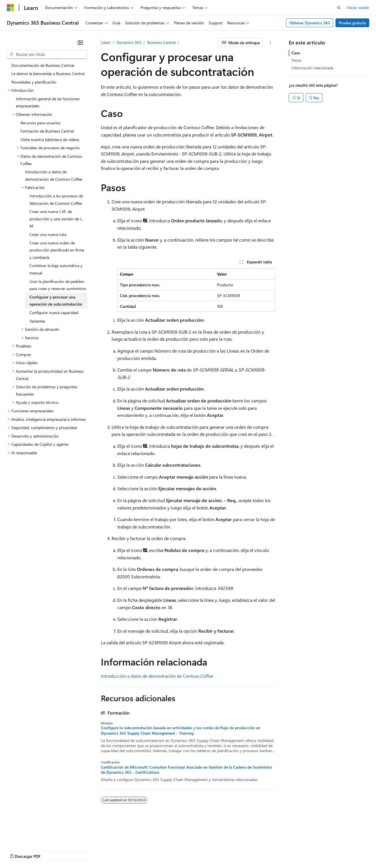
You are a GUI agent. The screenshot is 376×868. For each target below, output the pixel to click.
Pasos (297, 60)
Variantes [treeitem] (37, 321)
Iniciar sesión (358, 8)
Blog (119, 842)
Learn (106, 42)
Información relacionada (313, 68)
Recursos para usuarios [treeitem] (40, 123)
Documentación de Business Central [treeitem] (43, 65)
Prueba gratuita (352, 23)
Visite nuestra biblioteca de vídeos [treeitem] (50, 139)
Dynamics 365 (129, 42)
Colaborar (143, 842)
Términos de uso (277, 842)
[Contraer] (80, 42)
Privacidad (167, 842)
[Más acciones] (270, 42)
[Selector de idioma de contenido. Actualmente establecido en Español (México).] (28, 829)
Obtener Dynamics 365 (310, 23)
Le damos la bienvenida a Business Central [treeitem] (48, 73)
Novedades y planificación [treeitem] (34, 82)
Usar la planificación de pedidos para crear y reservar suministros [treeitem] (58, 285)
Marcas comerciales (315, 842)
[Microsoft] (10, 8)
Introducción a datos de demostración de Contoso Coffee (157, 676)
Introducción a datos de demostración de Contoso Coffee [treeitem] (54, 175)
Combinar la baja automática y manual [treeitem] (56, 269)
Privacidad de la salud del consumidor (219, 842)
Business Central (162, 42)
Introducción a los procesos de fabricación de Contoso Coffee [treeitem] (56, 200)
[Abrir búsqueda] (339, 8)
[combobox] (47, 54)
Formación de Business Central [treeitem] (47, 131)
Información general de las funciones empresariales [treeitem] (48, 102)
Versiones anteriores (91, 842)
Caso (296, 53)
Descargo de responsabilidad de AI (37, 842)
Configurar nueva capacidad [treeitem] (54, 313)
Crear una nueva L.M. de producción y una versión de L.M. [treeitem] (56, 219)
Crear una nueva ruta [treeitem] (48, 234)
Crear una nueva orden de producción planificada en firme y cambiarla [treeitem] (57, 250)
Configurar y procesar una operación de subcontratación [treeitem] (56, 301)
